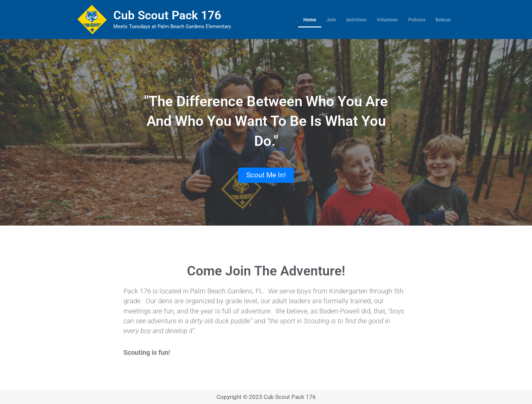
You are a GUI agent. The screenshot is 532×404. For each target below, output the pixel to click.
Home (310, 20)
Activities (356, 20)
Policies (417, 20)
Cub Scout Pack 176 (167, 15)
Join (331, 20)
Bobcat (443, 20)
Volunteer (387, 20)
